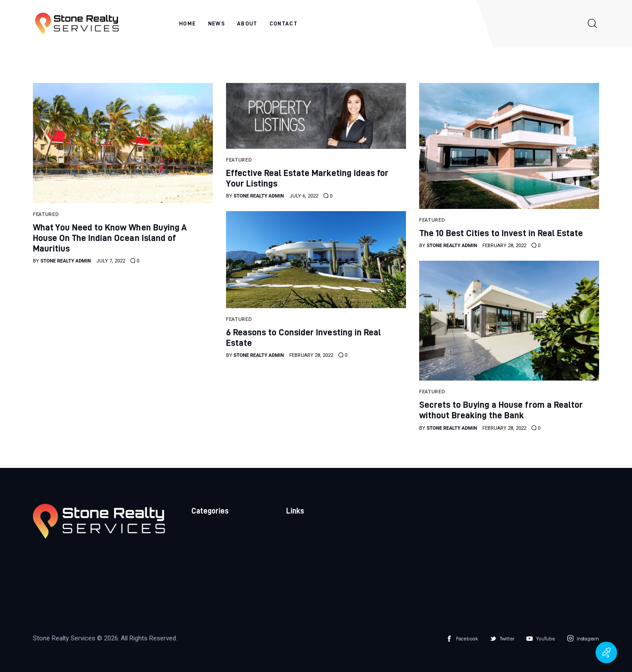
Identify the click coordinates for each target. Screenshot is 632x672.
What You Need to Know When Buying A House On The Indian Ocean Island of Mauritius (110, 238)
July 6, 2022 (304, 196)
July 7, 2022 (111, 261)
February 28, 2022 (504, 246)
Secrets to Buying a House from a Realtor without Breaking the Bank (501, 410)
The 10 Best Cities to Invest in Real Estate (501, 233)
